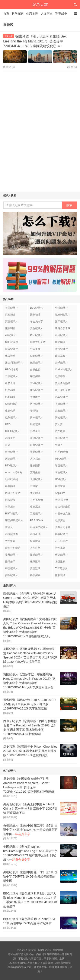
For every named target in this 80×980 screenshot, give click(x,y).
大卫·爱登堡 (62, 500)
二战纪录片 (12, 376)
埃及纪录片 (12, 555)
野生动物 (10, 390)
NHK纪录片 (12, 342)
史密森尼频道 (63, 383)
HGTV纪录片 (12, 514)
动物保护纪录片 (39, 527)
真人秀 (59, 424)
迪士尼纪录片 (63, 390)
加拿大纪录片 (38, 342)
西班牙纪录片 (13, 493)
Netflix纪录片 (62, 315)
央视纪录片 (61, 308)
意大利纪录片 (63, 507)
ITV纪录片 (61, 479)
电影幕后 (60, 376)
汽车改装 (60, 431)
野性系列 (60, 548)
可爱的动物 (61, 452)
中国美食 (35, 349)
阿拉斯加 (10, 500)
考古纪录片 (61, 349)
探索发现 (35, 541)
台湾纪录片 (12, 452)
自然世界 (60, 486)
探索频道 (10, 315)
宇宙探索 (35, 376)
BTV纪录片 (11, 466)
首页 (6, 14)
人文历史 (47, 14)
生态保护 (10, 411)
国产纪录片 (61, 322)
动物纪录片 (61, 335)
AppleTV (60, 493)
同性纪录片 (61, 418)
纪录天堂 (40, 5)
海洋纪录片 (36, 438)
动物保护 (10, 438)
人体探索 (35, 459)
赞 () (72, 67)
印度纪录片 (61, 466)
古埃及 (9, 527)
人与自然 (35, 548)
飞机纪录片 (36, 479)
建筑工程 (60, 356)
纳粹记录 (35, 424)
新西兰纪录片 (13, 548)
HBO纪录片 (12, 370)
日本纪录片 (36, 418)
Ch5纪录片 (11, 404)
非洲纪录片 (61, 438)
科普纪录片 (36, 445)
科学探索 (18, 14)
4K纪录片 (11, 335)
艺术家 (34, 486)
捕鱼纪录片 (12, 575)
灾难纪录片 (61, 404)
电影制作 (10, 397)
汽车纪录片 (61, 397)
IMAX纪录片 (62, 459)
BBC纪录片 (37, 308)
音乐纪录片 (61, 363)
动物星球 (35, 534)
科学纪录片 (61, 534)
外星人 (59, 445)
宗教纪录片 (61, 411)
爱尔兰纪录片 (63, 527)
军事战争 (61, 14)
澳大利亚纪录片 (14, 363)
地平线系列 (12, 479)
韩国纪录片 (12, 568)
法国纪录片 (12, 349)
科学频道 (10, 486)
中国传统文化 (63, 514)
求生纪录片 (61, 472)
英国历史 (10, 507)
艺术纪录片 (36, 383)
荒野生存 (35, 472)
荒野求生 (35, 397)
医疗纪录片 (36, 404)
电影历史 (60, 520)
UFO (8, 424)
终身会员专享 (63, 328)
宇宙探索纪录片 (14, 520)
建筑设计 (10, 383)
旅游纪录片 (36, 555)
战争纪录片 (12, 418)
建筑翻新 (35, 466)
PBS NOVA (36, 520)
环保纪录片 (61, 555)
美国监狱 (35, 568)
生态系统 (35, 507)
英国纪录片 (12, 322)
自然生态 (35, 370)
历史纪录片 (12, 459)
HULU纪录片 (12, 431)
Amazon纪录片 (14, 472)
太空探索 (10, 541)
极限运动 (35, 562)
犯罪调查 (10, 328)
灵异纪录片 (36, 452)
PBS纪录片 (36, 335)
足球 (8, 445)
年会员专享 (36, 322)
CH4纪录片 (36, 356)
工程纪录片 (36, 514)
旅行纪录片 (36, 390)
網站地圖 (58, 950)
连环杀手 (10, 562)
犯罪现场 (60, 575)
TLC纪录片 (61, 568)
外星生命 (35, 431)
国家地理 (35, 315)
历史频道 (60, 342)
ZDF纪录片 (61, 541)
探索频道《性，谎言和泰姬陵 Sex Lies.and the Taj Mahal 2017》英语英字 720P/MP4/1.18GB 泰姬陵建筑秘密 (35, 41)
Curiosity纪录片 (64, 370)
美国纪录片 (12, 308)
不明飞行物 (36, 500)
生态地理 (32, 14)
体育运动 (10, 356)
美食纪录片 (36, 328)
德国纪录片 (36, 363)
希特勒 (34, 411)
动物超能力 (12, 534)
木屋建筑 (60, 562)
